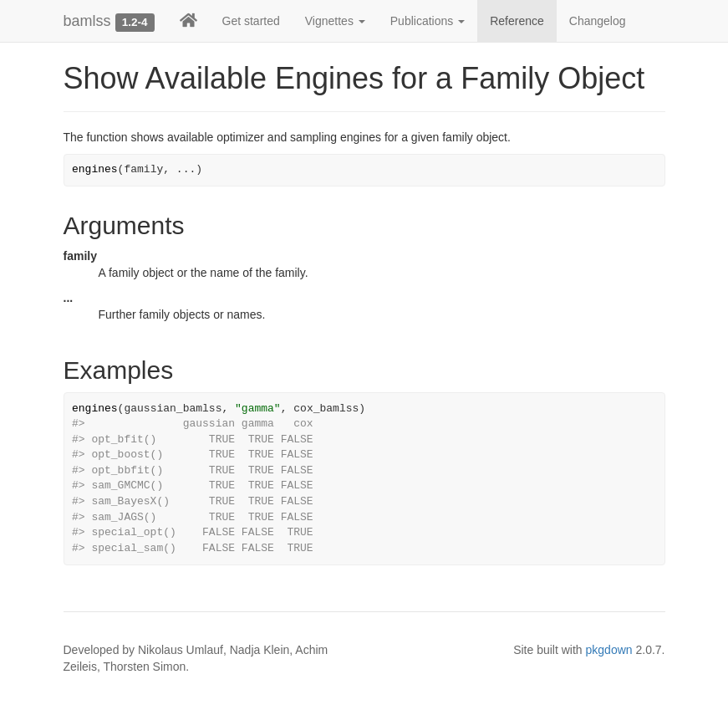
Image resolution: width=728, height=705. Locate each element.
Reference (517, 21)
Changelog (598, 21)
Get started (251, 21)
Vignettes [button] (335, 21)
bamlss (87, 21)
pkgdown (609, 650)
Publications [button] (428, 21)
